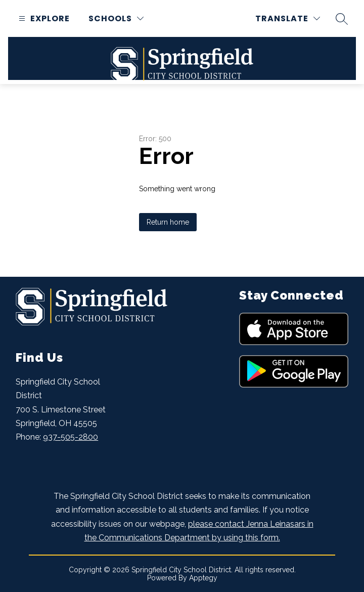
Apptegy (203, 578)
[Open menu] (43, 18)
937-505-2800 (71, 437)
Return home (168, 222)
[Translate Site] (288, 18)
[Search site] (342, 19)
